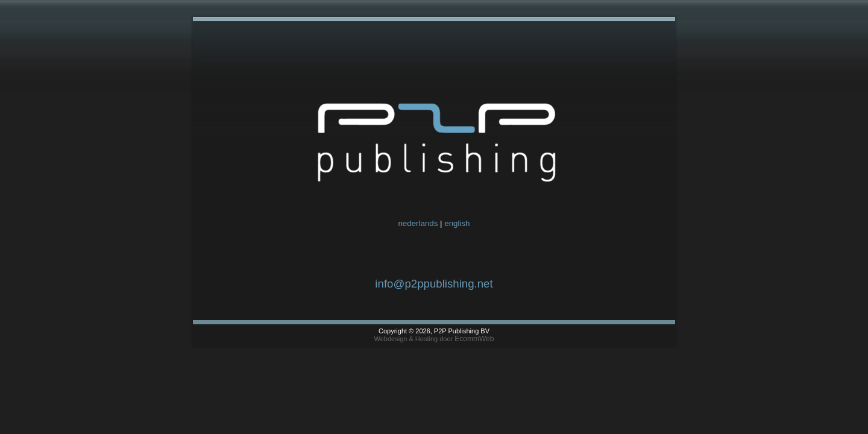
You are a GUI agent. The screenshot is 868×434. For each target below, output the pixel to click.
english (457, 223)
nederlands (418, 223)
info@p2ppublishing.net (434, 284)
